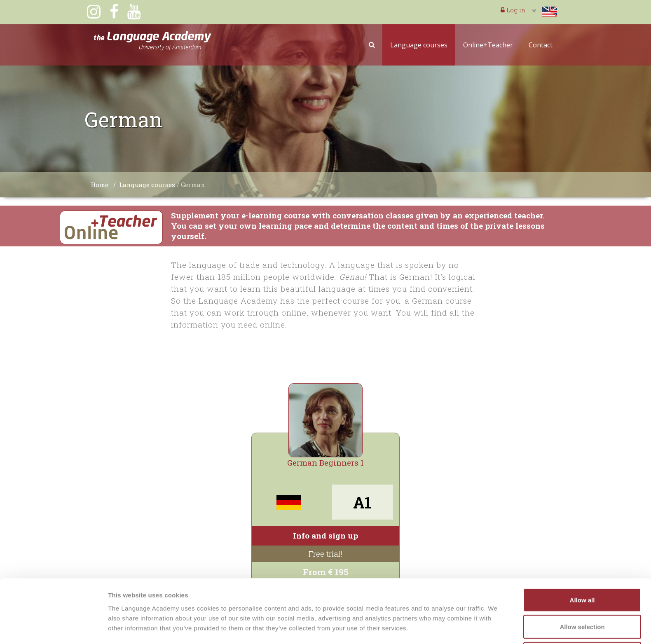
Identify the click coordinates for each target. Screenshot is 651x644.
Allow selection (582, 595)
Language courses (419, 45)
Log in (513, 10)
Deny (582, 622)
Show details (432, 623)
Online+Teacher (488, 45)
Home (100, 185)
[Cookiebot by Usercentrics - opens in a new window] (53, 628)
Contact (541, 45)
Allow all (582, 568)
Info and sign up (325, 535)
